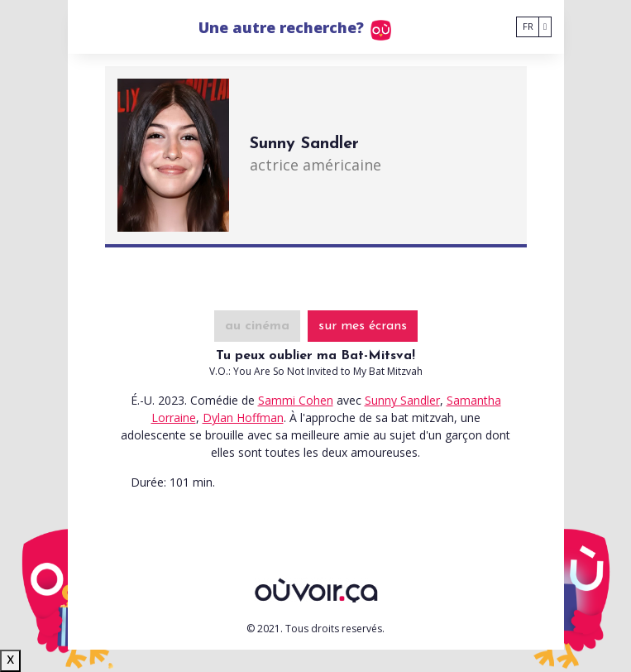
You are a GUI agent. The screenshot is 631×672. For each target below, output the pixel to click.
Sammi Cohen (296, 400)
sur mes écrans (363, 326)
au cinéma (257, 326)
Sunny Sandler (402, 400)
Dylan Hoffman (243, 418)
